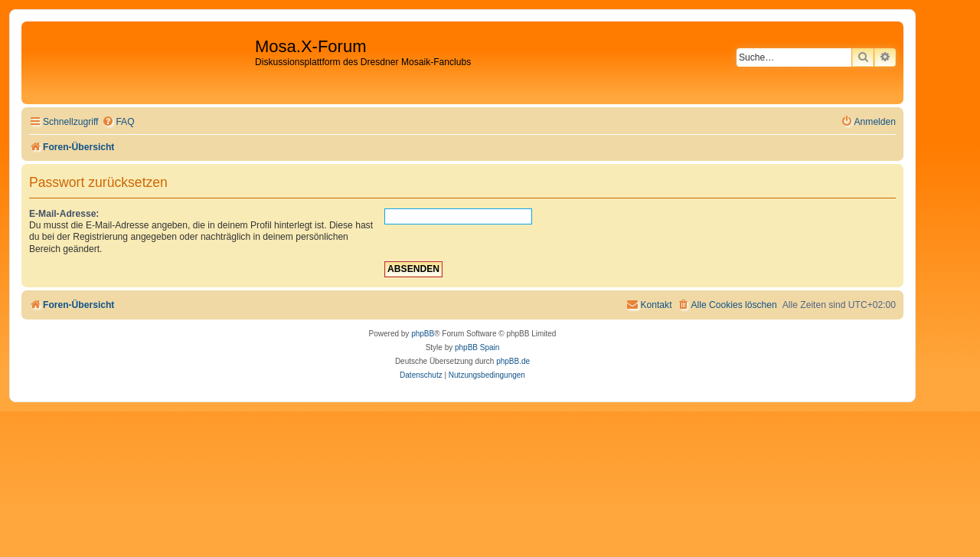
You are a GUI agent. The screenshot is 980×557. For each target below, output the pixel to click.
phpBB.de (513, 361)
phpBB (423, 334)
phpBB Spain (477, 347)
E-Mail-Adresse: (64, 214)
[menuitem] (118, 122)
